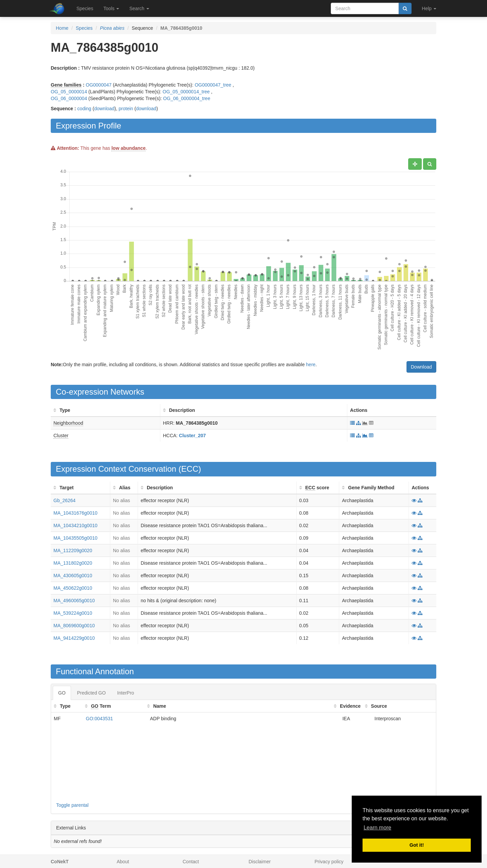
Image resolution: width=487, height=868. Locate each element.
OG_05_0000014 (69, 92)
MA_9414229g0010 (74, 638)
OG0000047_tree (213, 85)
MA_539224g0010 (73, 613)
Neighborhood (68, 423)
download (104, 109)
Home (62, 28)
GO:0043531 (99, 719)
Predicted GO (91, 693)
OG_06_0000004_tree (187, 98)
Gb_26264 (64, 500)
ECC (190, 469)
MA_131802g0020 (73, 563)
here (311, 365)
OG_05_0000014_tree (186, 92)
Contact (191, 862)
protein (126, 109)
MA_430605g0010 (73, 576)
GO (62, 693)
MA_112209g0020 (73, 550)
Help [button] (429, 8)
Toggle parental (72, 805)
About (123, 862)
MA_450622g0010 (73, 588)
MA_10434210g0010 (75, 525)
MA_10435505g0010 (75, 538)
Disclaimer (260, 862)
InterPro (126, 693)
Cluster (61, 436)
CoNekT (60, 862)
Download (421, 367)
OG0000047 (99, 85)
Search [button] (139, 8)
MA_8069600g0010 (74, 626)
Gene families (66, 85)
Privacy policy (329, 862)
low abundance (128, 148)
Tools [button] (111, 8)
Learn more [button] (377, 828)
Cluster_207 (192, 436)
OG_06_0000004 (69, 98)
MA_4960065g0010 (74, 601)
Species (85, 8)
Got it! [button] (417, 845)
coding (84, 109)
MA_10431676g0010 (75, 513)
